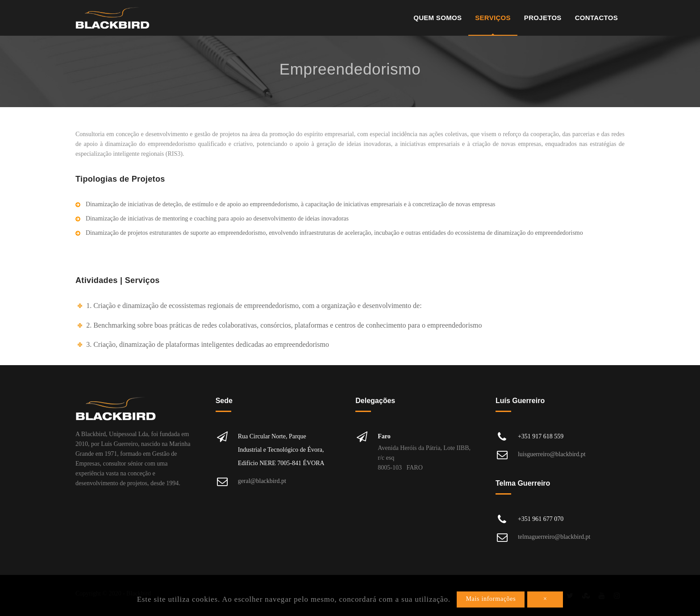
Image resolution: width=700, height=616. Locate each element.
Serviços (493, 18)
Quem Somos (437, 18)
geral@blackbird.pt (262, 481)
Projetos (543, 18)
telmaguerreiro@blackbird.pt (554, 537)
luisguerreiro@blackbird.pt (552, 454)
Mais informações (491, 599)
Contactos (596, 18)
